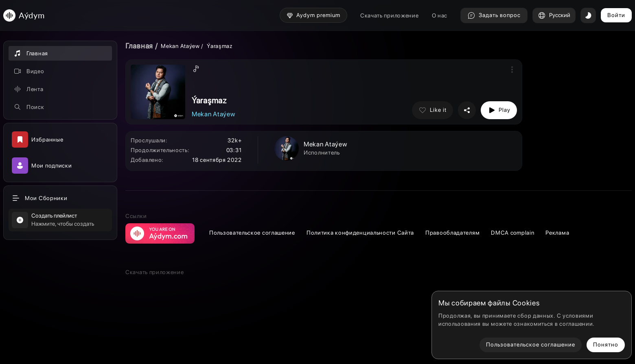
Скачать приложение (390, 15)
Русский (554, 15)
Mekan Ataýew (180, 46)
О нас (440, 15)
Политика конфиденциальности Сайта (360, 233)
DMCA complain (512, 233)
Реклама (557, 233)
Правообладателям (452, 233)
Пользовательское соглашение (252, 233)
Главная (139, 46)
